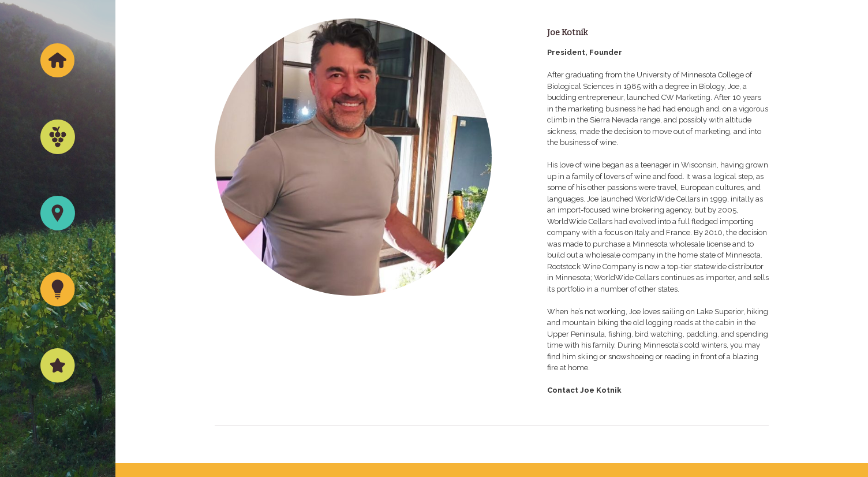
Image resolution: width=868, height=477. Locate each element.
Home (58, 89)
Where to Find (58, 242)
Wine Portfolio (58, 165)
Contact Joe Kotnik (584, 390)
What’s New (58, 318)
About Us (58, 394)
